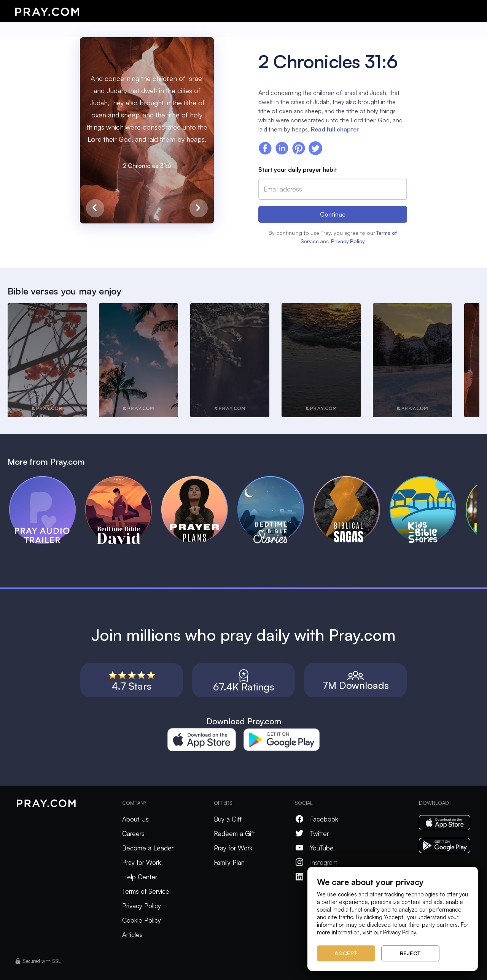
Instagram (316, 862)
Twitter (312, 834)
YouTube (314, 848)
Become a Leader (148, 848)
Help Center (140, 877)
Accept (346, 953)
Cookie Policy (142, 920)
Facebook (317, 819)
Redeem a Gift (234, 834)
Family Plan (229, 862)
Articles (132, 935)
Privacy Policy (348, 241)
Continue (333, 214)
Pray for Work (142, 862)
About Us (135, 819)
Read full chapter (335, 129)
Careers (133, 834)
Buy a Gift (228, 819)
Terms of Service (146, 891)
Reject (411, 953)
